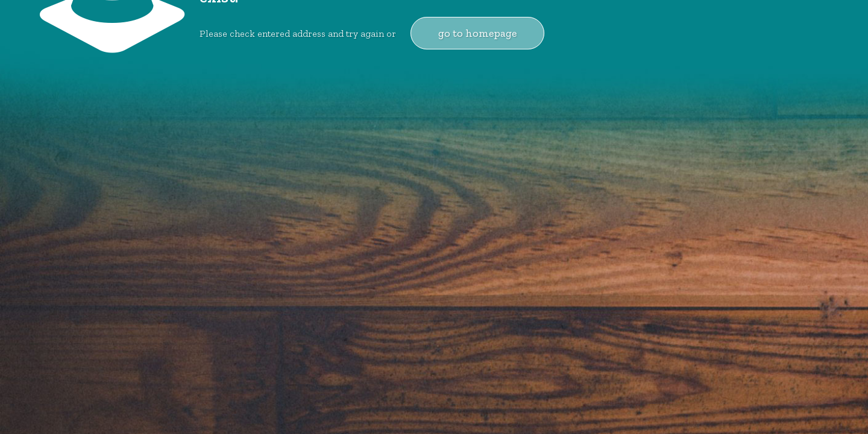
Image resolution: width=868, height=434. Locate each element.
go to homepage (477, 33)
